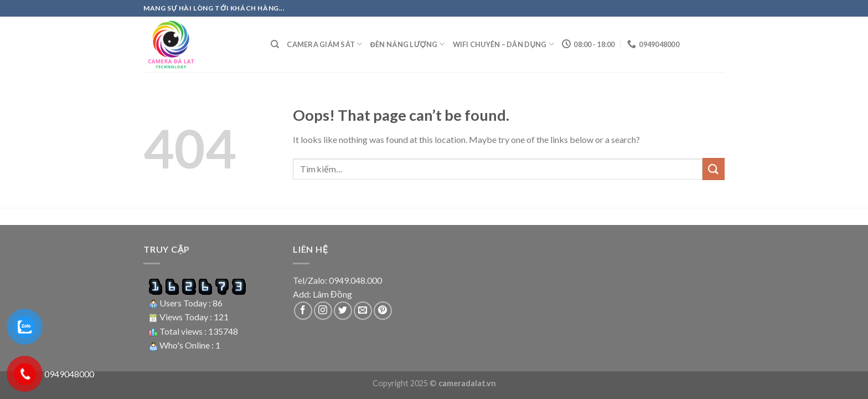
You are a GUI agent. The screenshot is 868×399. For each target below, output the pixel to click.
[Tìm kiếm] (275, 44)
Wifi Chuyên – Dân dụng (504, 44)
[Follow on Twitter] (343, 311)
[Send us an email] (363, 311)
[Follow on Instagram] (323, 311)
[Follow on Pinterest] (383, 311)
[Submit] (714, 169)
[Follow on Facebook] (303, 311)
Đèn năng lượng (408, 44)
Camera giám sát (324, 44)
